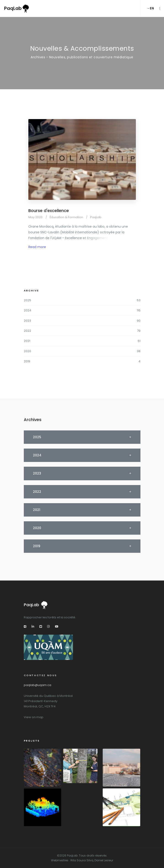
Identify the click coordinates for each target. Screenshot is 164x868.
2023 (27, 321)
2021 (27, 341)
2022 (27, 331)
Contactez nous (40, 675)
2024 (28, 310)
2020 (27, 351)
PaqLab (17, 9)
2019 (27, 361)
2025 (27, 300)
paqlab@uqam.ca (38, 685)
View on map (34, 717)
